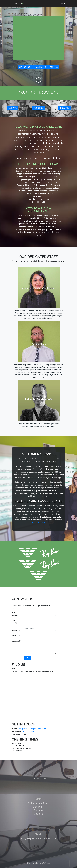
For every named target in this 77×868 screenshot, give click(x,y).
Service (13, 108)
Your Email (15, 622)
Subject (16, 635)
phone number (16, 629)
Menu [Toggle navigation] (63, 4)
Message (16, 641)
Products (64, 108)
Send (27, 658)
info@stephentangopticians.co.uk (32, 729)
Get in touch (25, 67)
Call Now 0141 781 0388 (46, 67)
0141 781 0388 (39, 523)
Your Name (15, 614)
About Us (38, 108)
